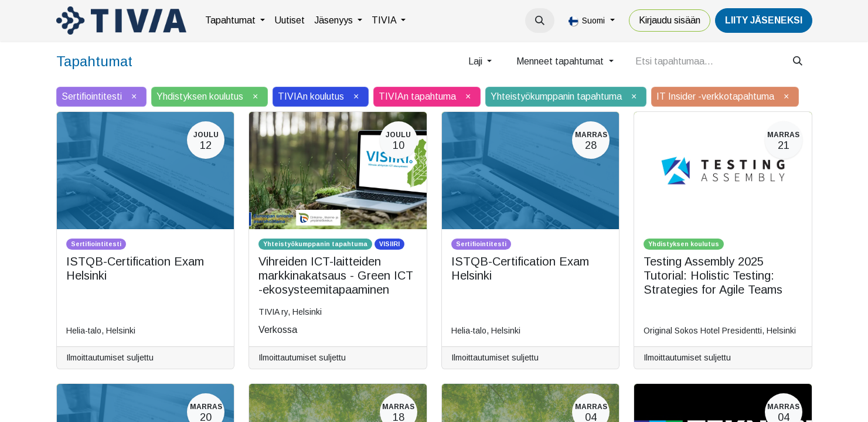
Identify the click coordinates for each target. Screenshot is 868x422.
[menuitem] (235, 21)
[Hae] (798, 62)
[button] (540, 21)
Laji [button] (476, 61)
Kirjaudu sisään (670, 20)
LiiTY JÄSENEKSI (764, 20)
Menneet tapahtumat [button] (561, 61)
